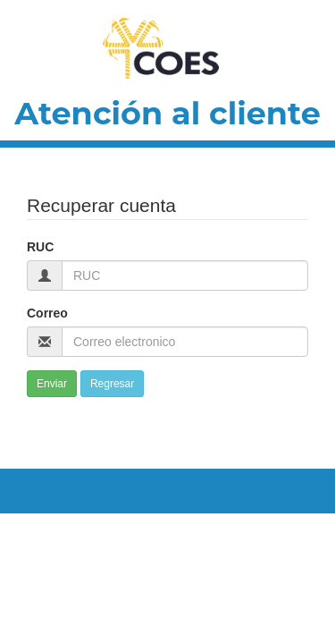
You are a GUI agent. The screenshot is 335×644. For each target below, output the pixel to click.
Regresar (112, 384)
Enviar (52, 384)
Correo (47, 313)
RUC (40, 247)
